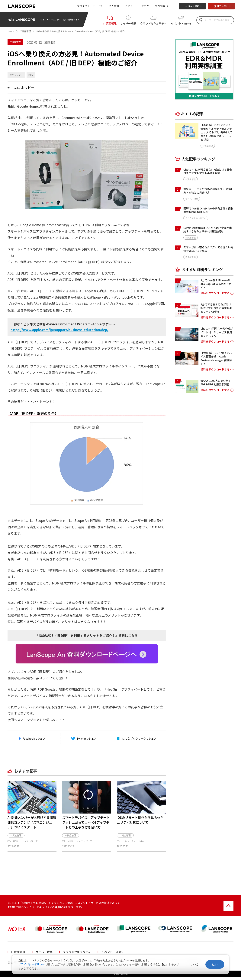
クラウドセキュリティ (153, 23)
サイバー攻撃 (128, 23)
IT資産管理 (110, 23)
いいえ (194, 964)
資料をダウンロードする (215, 293)
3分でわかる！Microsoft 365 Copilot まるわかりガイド (216, 284)
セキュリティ (16, 75)
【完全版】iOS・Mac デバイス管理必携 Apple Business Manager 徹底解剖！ (216, 358)
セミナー (130, 6)
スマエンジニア (30, 845)
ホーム (11, 31)
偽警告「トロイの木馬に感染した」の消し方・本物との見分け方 (208, 191)
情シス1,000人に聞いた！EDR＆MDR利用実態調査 (216, 383)
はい (215, 964)
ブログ (145, 6)
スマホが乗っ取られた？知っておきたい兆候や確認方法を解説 (208, 249)
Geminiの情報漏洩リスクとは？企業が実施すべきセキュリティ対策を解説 (208, 230)
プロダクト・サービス (90, 6)
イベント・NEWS (181, 23)
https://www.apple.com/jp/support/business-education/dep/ (59, 330)
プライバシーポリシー (31, 964)
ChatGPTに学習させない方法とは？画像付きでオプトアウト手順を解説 (208, 171)
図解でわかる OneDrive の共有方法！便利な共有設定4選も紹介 (208, 210)
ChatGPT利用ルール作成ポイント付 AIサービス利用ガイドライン (217, 332)
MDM (31, 75)
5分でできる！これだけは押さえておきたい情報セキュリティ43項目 (216, 308)
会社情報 (160, 6)
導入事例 (114, 6)
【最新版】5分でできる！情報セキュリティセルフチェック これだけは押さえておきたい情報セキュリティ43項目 (217, 132)
